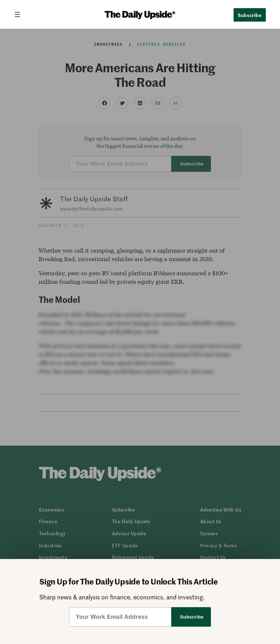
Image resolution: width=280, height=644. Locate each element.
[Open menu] (20, 15)
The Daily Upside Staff (94, 199)
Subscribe (250, 15)
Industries (108, 44)
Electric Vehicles (162, 44)
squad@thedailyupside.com (92, 208)
